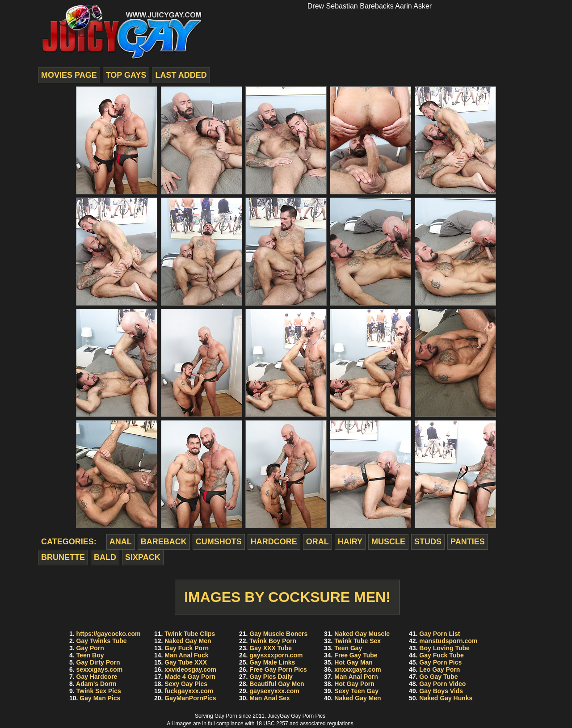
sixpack (143, 557)
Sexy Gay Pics (186, 684)
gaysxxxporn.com (276, 655)
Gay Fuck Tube (441, 655)
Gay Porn (90, 648)
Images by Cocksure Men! (287, 597)
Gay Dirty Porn (98, 662)
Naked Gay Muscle (362, 634)
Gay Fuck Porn (187, 648)
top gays (126, 75)
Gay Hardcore (97, 677)
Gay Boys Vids (441, 691)
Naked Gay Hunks (446, 698)
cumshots (219, 542)
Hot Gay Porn (354, 684)
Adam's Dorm (96, 684)
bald (105, 557)
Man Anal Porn (356, 677)
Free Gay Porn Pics (278, 669)
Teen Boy (90, 655)
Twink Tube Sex (357, 641)
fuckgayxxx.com (189, 691)
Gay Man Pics (100, 698)
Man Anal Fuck (186, 655)
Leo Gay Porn (440, 669)
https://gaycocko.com (109, 634)
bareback (164, 542)
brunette (63, 557)
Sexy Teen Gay (356, 691)
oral (318, 542)
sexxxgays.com (100, 669)
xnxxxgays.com (357, 669)
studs (428, 542)
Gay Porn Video (442, 684)
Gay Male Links (272, 662)
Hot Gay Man (353, 662)
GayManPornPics (190, 698)
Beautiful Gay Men (277, 684)
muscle (388, 542)
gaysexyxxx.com (274, 691)
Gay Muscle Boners (278, 634)
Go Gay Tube (438, 677)
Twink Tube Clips (190, 634)
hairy (350, 542)
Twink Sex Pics (99, 691)
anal (121, 542)
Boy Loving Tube (444, 648)
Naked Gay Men (188, 641)
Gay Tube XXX (186, 662)
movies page (69, 75)
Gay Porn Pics (440, 662)
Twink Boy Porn (273, 641)
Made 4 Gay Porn (190, 677)
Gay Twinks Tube (102, 641)
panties (468, 542)
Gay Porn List (440, 634)
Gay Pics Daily (271, 677)
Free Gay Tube (356, 655)
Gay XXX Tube (271, 648)
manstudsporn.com (448, 641)
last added (181, 75)
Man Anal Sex (270, 698)
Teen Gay (348, 648)
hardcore (274, 542)
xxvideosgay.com (190, 669)
